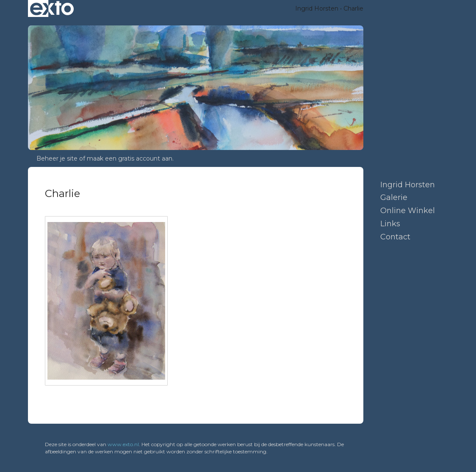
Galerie (394, 197)
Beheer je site (57, 158)
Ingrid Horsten (317, 8)
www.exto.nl (123, 444)
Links (390, 224)
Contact (395, 237)
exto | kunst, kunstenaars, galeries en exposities (52, 8)
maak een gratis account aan (130, 158)
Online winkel (408, 211)
